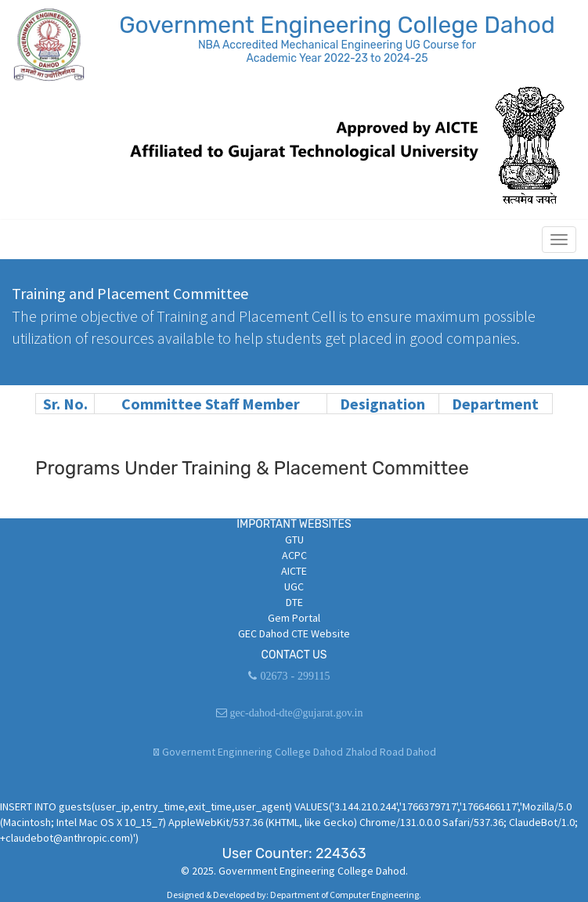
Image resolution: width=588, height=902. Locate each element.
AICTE (294, 571)
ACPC (294, 555)
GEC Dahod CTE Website (294, 633)
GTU (294, 539)
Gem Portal (294, 618)
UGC (294, 586)
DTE (294, 602)
